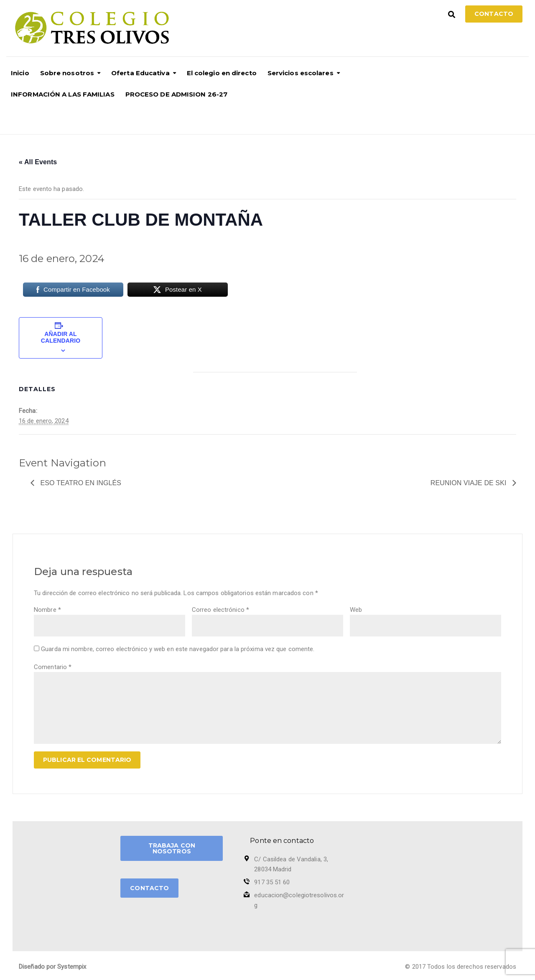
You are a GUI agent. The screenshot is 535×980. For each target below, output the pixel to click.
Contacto (494, 14)
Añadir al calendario (61, 337)
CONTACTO (149, 888)
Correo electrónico (220, 610)
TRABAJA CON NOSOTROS (172, 848)
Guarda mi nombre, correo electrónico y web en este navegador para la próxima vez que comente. (178, 649)
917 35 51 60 (272, 882)
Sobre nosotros (67, 73)
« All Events (38, 162)
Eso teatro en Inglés (80, 483)
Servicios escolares (301, 73)
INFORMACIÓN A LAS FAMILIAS (63, 94)
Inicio (20, 73)
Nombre (47, 610)
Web (356, 610)
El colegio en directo (222, 73)
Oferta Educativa (140, 73)
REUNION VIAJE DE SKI (469, 483)
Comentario (53, 667)
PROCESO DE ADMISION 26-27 (177, 94)
